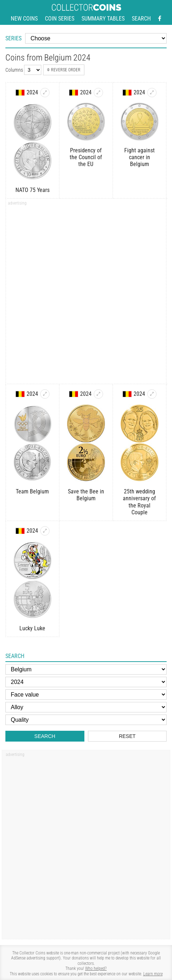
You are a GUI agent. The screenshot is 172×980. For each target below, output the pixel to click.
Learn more (153, 974)
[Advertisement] (86, 294)
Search (141, 19)
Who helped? (96, 968)
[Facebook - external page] (160, 19)
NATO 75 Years (32, 190)
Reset (127, 736)
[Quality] (86, 720)
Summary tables (103, 19)
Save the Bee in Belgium (86, 495)
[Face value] (86, 695)
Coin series (60, 19)
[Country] (86, 669)
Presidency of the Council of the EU (86, 157)
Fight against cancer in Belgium (140, 157)
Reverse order (64, 70)
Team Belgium (32, 491)
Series (13, 38)
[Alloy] (86, 707)
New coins (24, 19)
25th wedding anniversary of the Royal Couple (139, 502)
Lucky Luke (32, 628)
